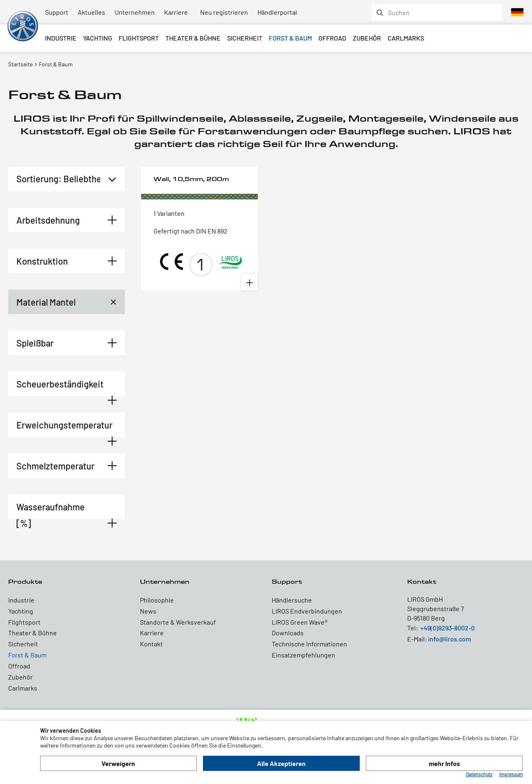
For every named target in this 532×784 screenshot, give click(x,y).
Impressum (511, 774)
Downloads (288, 633)
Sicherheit (245, 38)
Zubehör (367, 38)
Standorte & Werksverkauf (178, 622)
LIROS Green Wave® (300, 622)
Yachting (98, 38)
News (148, 611)
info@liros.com (450, 639)
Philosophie (157, 600)
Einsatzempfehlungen (303, 655)
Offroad (332, 38)
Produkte (25, 581)
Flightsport (139, 38)
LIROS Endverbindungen (307, 611)
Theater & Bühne (193, 38)
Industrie (61, 38)
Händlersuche (292, 600)
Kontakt (151, 644)
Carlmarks (406, 38)
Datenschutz (479, 774)
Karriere (176, 12)
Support (57, 12)
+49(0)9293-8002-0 (447, 628)
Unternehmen (135, 12)
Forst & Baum (290, 38)
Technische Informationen (309, 644)
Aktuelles (91, 12)
